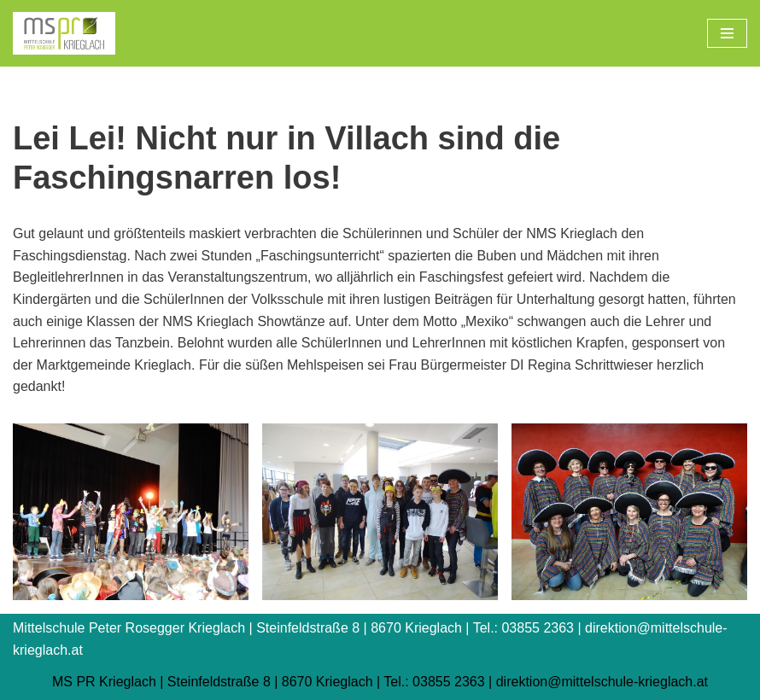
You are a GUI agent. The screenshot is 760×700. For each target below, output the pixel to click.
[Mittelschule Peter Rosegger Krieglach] (64, 33)
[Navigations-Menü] (727, 33)
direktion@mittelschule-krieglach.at (602, 682)
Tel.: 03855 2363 (434, 682)
